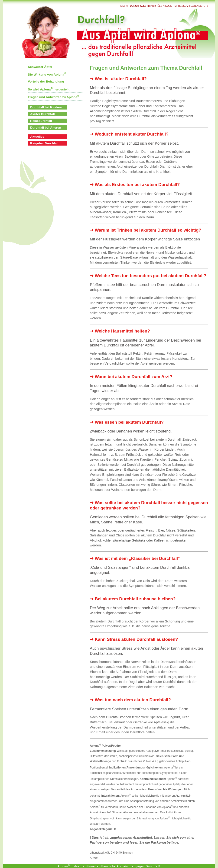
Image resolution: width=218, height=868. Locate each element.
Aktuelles (37, 137)
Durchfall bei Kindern (46, 107)
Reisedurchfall (41, 121)
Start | (125, 6)
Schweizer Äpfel (40, 67)
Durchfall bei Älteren (46, 128)
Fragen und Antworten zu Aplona (54, 97)
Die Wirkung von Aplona (47, 75)
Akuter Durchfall (42, 114)
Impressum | (182, 6)
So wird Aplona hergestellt (49, 89)
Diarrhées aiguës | (161, 6)
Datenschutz (199, 6)
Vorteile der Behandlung (46, 81)
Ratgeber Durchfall (44, 143)
